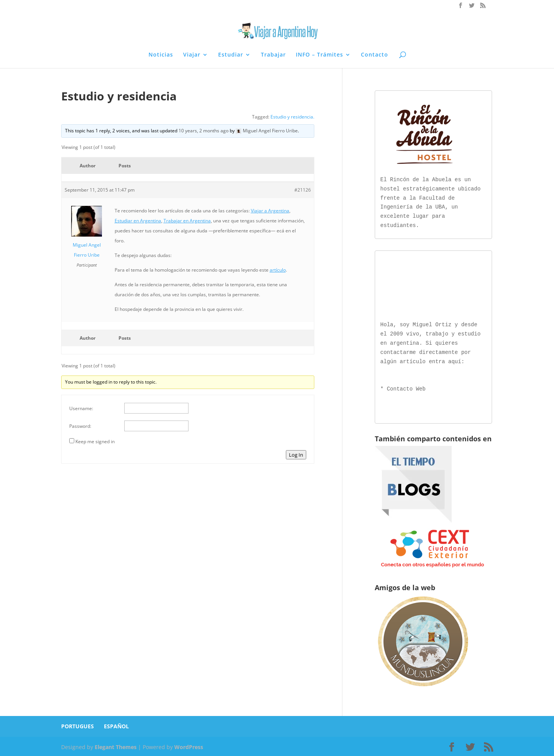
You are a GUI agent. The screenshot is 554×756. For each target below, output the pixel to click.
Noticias (161, 55)
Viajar (192, 55)
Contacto (375, 55)
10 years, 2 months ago (204, 131)
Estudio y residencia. (292, 117)
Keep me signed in (95, 441)
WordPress (189, 745)
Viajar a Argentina (270, 211)
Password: (80, 426)
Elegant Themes (116, 745)
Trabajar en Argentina (187, 221)
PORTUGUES (78, 725)
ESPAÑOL (116, 725)
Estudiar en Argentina (138, 221)
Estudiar (231, 55)
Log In (296, 455)
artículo (278, 270)
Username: (81, 408)
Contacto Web (406, 388)
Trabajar (273, 55)
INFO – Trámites (320, 55)
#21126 (303, 190)
